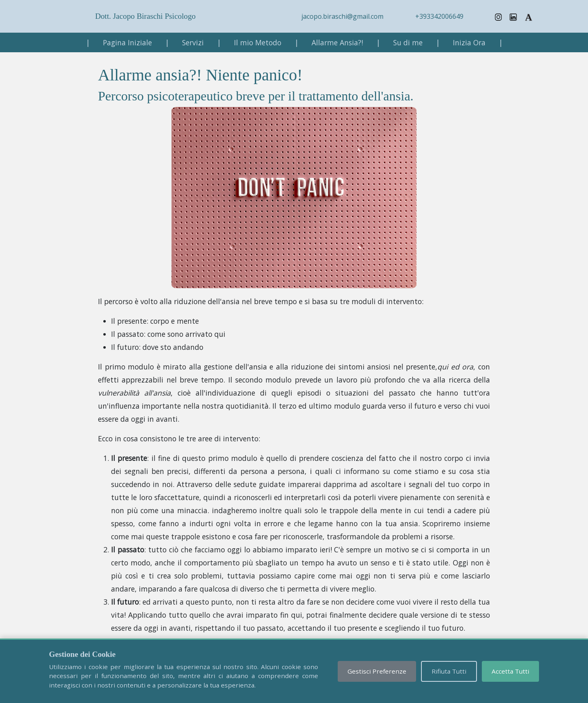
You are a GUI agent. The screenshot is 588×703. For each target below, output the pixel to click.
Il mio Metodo (258, 42)
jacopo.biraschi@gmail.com (342, 16)
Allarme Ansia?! (337, 42)
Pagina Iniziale (127, 42)
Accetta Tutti (510, 671)
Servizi (193, 42)
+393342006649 (439, 16)
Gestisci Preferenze (377, 671)
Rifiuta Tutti (449, 671)
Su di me (408, 42)
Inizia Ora (469, 42)
